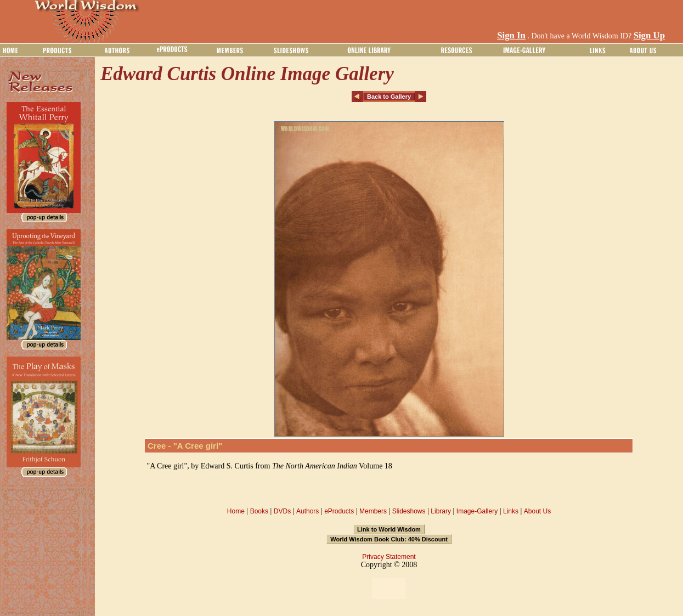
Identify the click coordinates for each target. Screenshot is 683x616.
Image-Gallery (477, 511)
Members (373, 511)
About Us (537, 511)
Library (441, 511)
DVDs (282, 511)
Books (259, 511)
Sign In (511, 35)
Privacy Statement (389, 557)
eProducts (339, 511)
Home (236, 511)
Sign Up (649, 35)
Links (511, 511)
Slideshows (409, 511)
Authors (307, 511)
